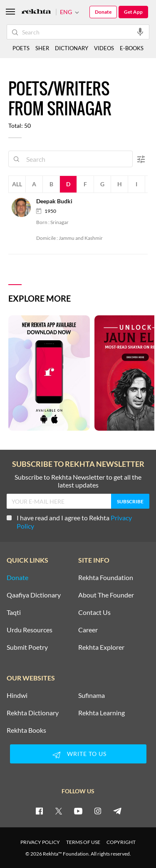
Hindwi (17, 695)
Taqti (14, 612)
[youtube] (78, 811)
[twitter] (59, 811)
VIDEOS (104, 48)
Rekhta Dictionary (33, 713)
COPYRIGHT (121, 842)
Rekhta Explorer (101, 647)
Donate (103, 12)
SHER (42, 48)
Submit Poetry (27, 647)
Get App (133, 12)
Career (88, 630)
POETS (21, 48)
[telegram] (117, 811)
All (17, 184)
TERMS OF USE (83, 842)
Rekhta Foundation (106, 578)
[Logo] (36, 12)
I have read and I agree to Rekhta (69, 522)
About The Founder (106, 595)
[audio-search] (140, 32)
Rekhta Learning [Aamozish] (102, 713)
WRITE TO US (78, 755)
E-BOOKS (132, 48)
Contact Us (94, 612)
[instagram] (98, 811)
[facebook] (39, 811)
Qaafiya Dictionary (34, 595)
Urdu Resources (30, 630)
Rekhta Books (26, 730)
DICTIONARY (72, 48)
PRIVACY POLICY (40, 842)
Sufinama (92, 695)
